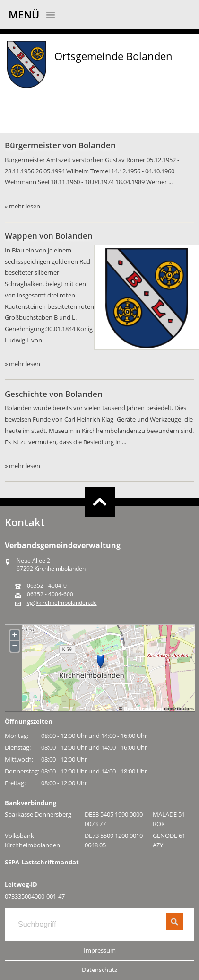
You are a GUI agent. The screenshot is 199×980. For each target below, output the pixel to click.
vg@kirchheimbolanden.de (62, 603)
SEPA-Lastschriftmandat (42, 862)
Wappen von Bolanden (49, 236)
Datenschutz (99, 970)
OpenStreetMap (143, 708)
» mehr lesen (22, 206)
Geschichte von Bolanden (54, 394)
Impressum (100, 950)
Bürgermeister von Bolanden (60, 145)
